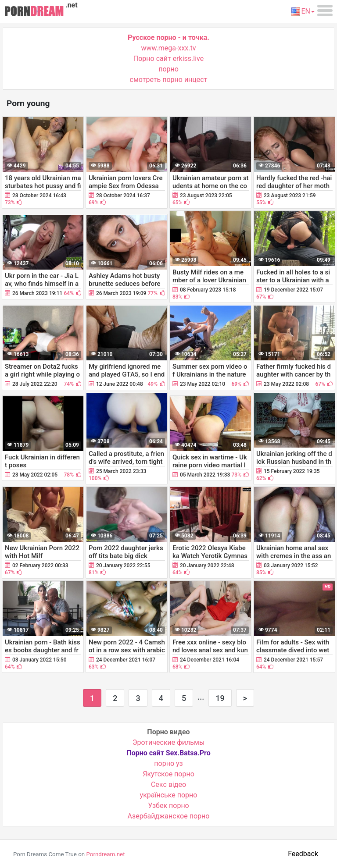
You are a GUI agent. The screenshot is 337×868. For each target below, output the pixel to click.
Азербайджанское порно (169, 816)
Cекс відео (168, 784)
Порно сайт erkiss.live (168, 59)
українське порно (169, 795)
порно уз (168, 763)
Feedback (303, 854)
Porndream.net (105, 854)
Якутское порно (168, 774)
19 (220, 698)
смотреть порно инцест (169, 80)
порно (168, 69)
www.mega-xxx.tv (169, 48)
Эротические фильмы (169, 742)
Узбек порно (168, 806)
